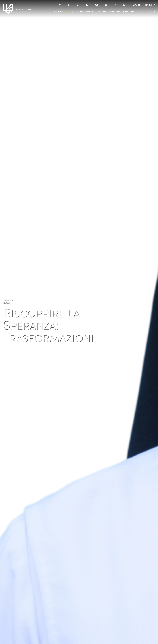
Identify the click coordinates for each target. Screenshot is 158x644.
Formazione (78, 11)
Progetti (101, 11)
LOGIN (136, 5)
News (67, 11)
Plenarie (90, 11)
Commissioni (114, 11)
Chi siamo (58, 11)
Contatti (140, 11)
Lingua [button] (149, 5)
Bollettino (128, 11)
